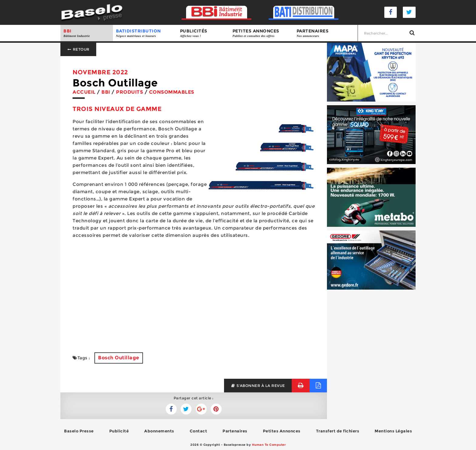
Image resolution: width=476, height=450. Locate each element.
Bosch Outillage (119, 358)
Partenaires (326, 33)
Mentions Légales (393, 431)
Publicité (119, 431)
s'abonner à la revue (258, 386)
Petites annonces (262, 33)
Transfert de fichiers (338, 431)
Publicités (203, 33)
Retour (78, 49)
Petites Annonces (282, 431)
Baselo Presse (79, 431)
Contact (199, 431)
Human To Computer (269, 445)
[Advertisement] (194, 298)
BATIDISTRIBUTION (145, 33)
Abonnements (159, 431)
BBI (87, 33)
